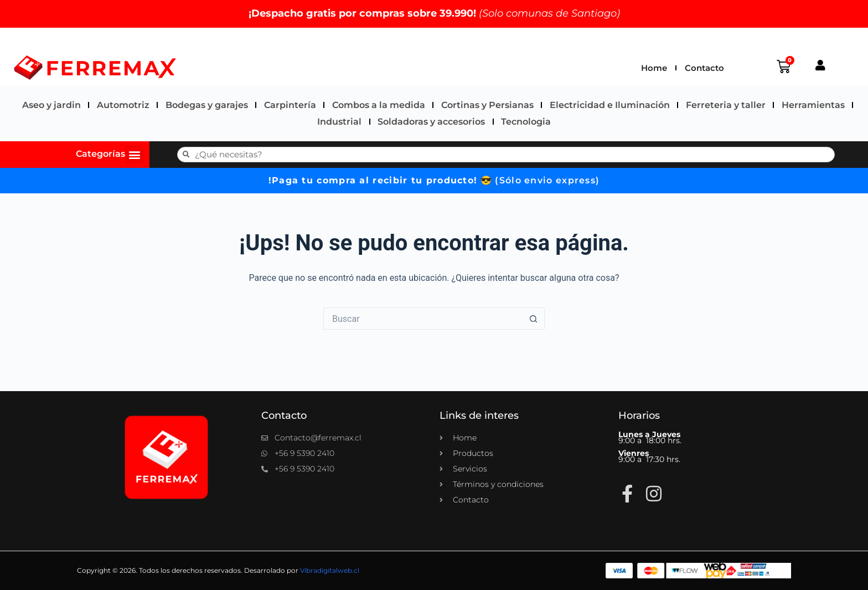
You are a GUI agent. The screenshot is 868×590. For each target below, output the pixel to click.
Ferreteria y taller (726, 105)
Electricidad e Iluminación (610, 105)
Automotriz (123, 105)
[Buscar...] (423, 319)
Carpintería (290, 105)
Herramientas (813, 105)
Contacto (704, 68)
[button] (134, 154)
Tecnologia (526, 122)
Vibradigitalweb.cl (330, 570)
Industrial (339, 122)
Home (654, 68)
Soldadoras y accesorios (431, 122)
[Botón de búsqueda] (534, 319)
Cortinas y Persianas (487, 105)
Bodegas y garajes (207, 105)
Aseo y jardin (51, 105)
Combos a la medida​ (379, 105)
